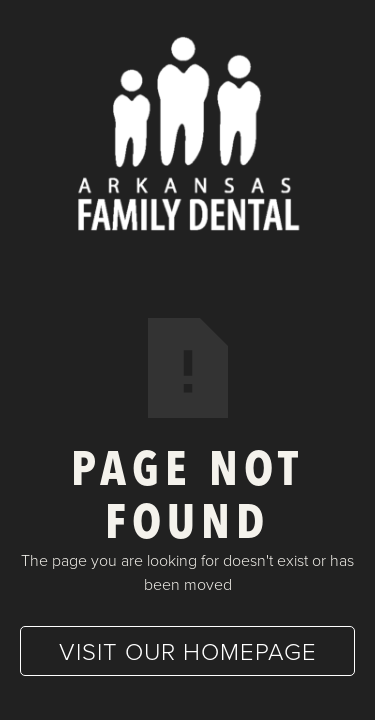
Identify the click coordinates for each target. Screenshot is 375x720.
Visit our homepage (188, 650)
